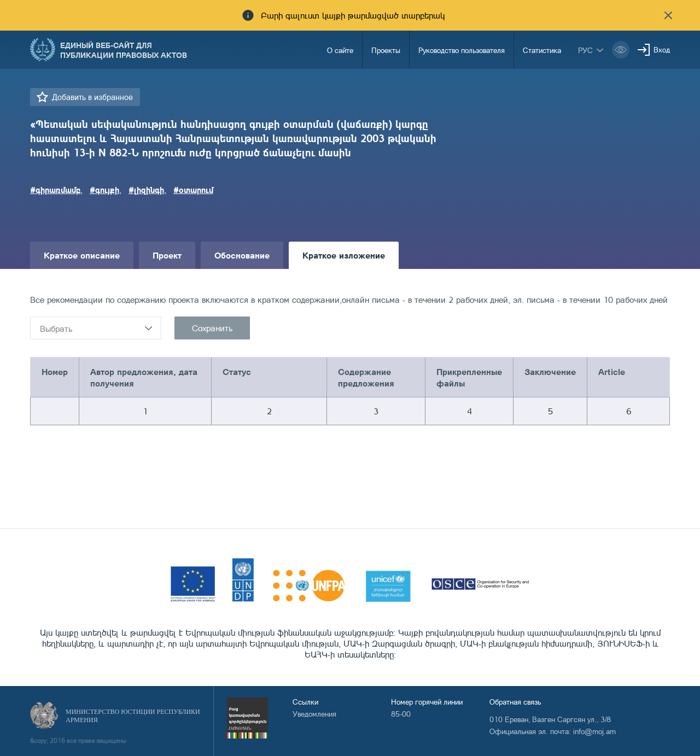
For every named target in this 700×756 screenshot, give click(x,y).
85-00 (401, 714)
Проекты (386, 50)
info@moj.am (594, 731)
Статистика (542, 50)
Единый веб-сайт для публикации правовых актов (124, 50)
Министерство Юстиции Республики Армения (133, 716)
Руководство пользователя (462, 50)
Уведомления (314, 714)
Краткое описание (82, 255)
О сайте (340, 50)
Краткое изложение (344, 255)
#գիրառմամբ (55, 190)
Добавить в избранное (92, 97)
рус (585, 50)
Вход (662, 49)
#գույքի (104, 190)
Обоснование (242, 255)
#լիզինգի (146, 190)
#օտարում (193, 190)
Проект (167, 255)
